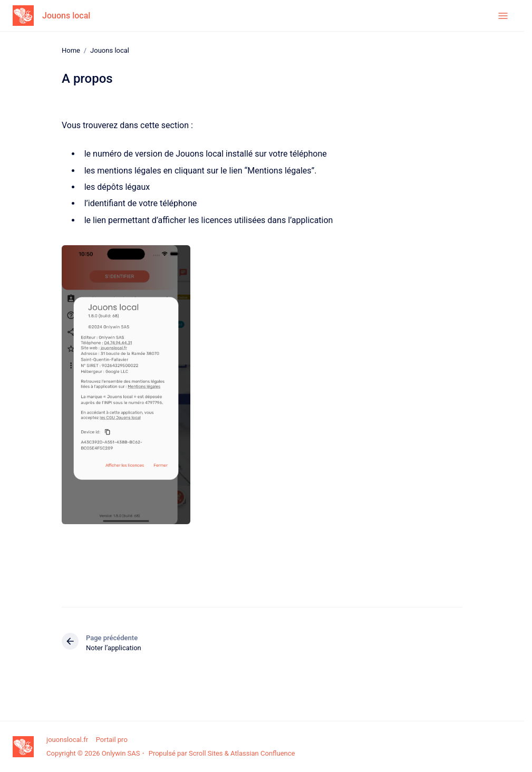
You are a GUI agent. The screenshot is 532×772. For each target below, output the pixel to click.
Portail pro (112, 740)
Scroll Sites (206, 753)
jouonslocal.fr (67, 740)
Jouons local (66, 16)
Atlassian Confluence (263, 753)
